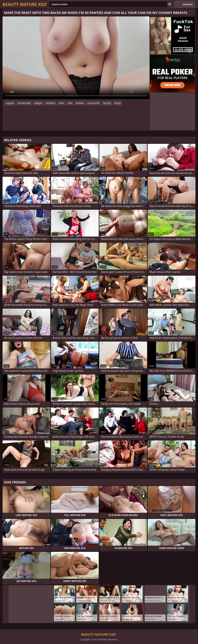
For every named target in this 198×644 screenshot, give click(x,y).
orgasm (10, 103)
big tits (107, 103)
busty (118, 103)
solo (70, 103)
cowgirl (38, 103)
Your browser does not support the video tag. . (76, 58)
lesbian (80, 103)
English (188, 4)
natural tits (94, 103)
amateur (51, 103)
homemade (24, 103)
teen (62, 103)
